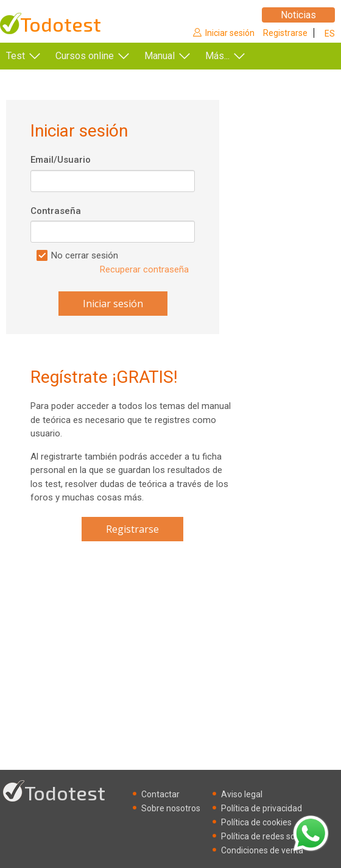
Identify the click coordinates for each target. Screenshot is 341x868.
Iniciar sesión (230, 33)
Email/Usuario (61, 160)
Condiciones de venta (262, 850)
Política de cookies (256, 822)
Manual (160, 56)
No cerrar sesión (85, 255)
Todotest (61, 24)
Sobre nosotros (171, 808)
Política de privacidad (262, 808)
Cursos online (85, 56)
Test (16, 56)
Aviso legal (242, 794)
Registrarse (285, 33)
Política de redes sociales (269, 836)
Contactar (160, 794)
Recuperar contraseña (144, 269)
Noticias (298, 15)
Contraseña (56, 211)
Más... (217, 56)
